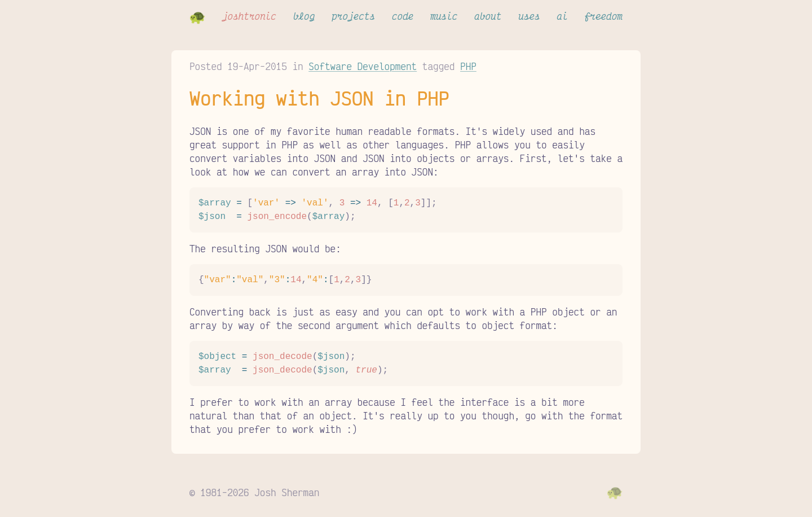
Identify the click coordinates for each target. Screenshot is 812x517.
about (488, 16)
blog (304, 16)
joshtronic (249, 16)
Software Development (363, 66)
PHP (468, 66)
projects (353, 16)
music (444, 16)
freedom (604, 16)
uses (529, 16)
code (403, 16)
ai (562, 16)
